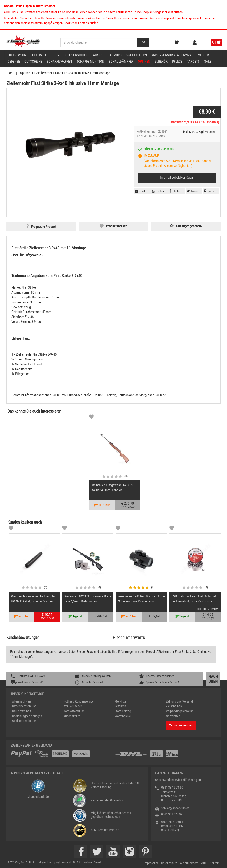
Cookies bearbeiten (24, 721)
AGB (204, 863)
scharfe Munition (90, 62)
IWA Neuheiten (73, 706)
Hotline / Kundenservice (79, 701)
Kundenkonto (72, 716)
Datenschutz (169, 863)
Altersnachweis (22, 701)
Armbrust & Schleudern (128, 55)
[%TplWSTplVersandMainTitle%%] (62, 755)
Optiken (144, 62)
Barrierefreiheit (22, 711)
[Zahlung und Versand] (165, 756)
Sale (208, 62)
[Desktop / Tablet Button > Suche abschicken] (143, 42)
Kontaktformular (74, 711)
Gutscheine (33, 62)
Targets (193, 62)
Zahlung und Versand (179, 701)
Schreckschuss (76, 55)
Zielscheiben (174, 706)
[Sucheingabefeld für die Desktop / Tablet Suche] (99, 42)
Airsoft (99, 55)
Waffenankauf (124, 716)
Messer (203, 55)
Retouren (120, 706)
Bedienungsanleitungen (27, 716)
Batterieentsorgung (24, 706)
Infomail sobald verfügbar (177, 178)
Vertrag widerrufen (181, 725)
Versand (210, 132)
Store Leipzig (123, 711)
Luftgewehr (17, 55)
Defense (14, 62)
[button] (209, 191)
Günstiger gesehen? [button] (189, 226)
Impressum (151, 863)
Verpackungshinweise (180, 711)
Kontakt (215, 863)
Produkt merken (117, 226)
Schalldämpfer (121, 62)
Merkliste (120, 701)
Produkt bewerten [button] (131, 638)
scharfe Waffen (59, 62)
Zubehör (161, 62)
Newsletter (173, 716)
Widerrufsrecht (189, 863)
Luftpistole (40, 55)
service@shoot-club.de (175, 808)
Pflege (177, 62)
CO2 (56, 55)
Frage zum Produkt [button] (44, 227)
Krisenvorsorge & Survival (172, 55)
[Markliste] (91, 417)
